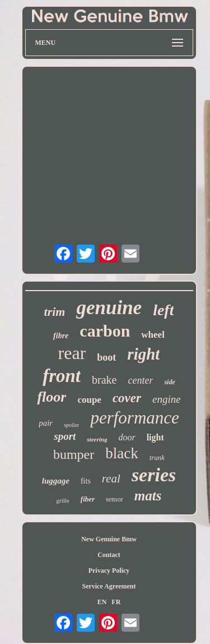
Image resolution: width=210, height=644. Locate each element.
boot (106, 357)
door (127, 437)
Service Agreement (109, 586)
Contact (109, 555)
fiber (88, 499)
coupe (89, 400)
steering (97, 439)
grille (63, 500)
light (155, 437)
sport (65, 436)
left (163, 310)
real (111, 479)
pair (46, 423)
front (62, 376)
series (154, 475)
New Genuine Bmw (109, 539)
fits (86, 481)
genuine (109, 308)
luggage (56, 481)
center (140, 380)
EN (102, 602)
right (143, 354)
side (169, 382)
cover (127, 398)
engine (167, 399)
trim (55, 312)
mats (148, 496)
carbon (105, 331)
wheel (153, 335)
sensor (115, 499)
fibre (61, 336)
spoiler (71, 425)
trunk (157, 457)
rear (72, 353)
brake (104, 380)
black (122, 453)
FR (116, 602)
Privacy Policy (109, 571)
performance (134, 418)
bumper (74, 454)
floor (52, 397)
